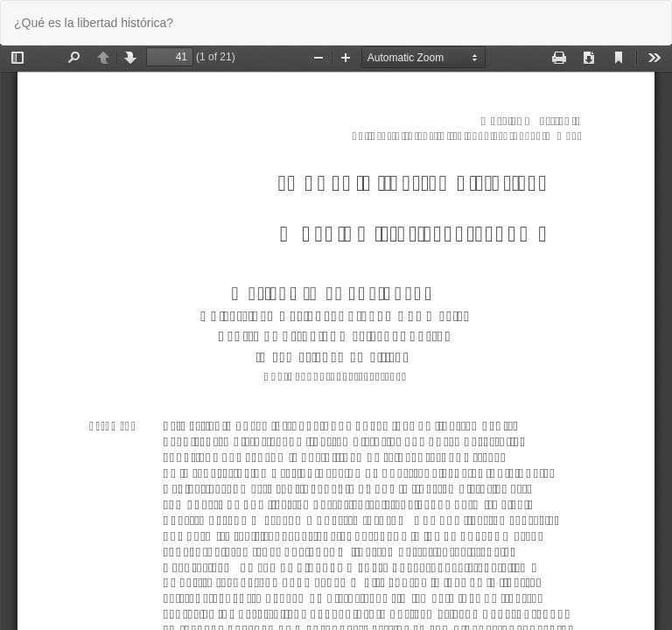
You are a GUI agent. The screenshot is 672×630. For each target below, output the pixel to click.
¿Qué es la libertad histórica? (94, 23)
